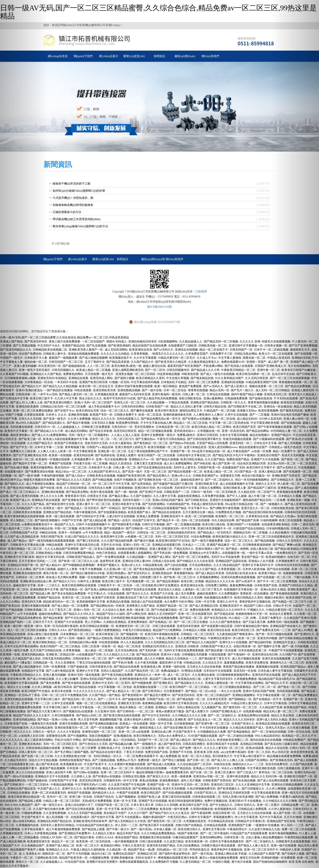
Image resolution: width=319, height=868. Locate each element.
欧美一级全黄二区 (138, 610)
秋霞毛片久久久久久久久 (168, 354)
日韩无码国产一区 (241, 350)
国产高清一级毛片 (55, 419)
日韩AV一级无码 (201, 492)
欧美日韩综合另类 (87, 411)
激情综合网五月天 (191, 411)
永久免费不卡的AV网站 (179, 602)
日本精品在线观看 (215, 825)
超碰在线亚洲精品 (189, 496)
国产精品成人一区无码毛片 (82, 508)
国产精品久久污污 (64, 581)
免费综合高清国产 (124, 854)
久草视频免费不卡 (83, 459)
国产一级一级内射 (126, 492)
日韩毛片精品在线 (215, 407)
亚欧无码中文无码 (96, 443)
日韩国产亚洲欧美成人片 (271, 366)
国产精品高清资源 (118, 362)
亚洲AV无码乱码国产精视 (259, 691)
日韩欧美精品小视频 (49, 553)
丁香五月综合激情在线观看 (94, 663)
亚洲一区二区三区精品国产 (214, 695)
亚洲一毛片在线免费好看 (111, 459)
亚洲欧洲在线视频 (53, 492)
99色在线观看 (83, 390)
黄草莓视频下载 (75, 447)
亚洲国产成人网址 (159, 557)
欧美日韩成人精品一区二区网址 (212, 427)
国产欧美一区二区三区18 (179, 577)
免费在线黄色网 (200, 610)
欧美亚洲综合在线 (192, 585)
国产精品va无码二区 (89, 715)
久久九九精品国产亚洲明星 (62, 549)
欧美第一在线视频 (60, 455)
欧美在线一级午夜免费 (174, 809)
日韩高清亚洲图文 (194, 744)
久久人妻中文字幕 (165, 496)
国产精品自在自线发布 (167, 512)
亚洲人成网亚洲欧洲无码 (128, 370)
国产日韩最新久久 (253, 789)
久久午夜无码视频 (146, 663)
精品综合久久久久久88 (220, 581)
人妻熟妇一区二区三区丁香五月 (202, 589)
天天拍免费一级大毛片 (99, 374)
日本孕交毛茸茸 (217, 699)
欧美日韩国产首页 (245, 427)
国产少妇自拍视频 (176, 565)
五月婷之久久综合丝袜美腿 (204, 667)
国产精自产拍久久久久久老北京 (169, 813)
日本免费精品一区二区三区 (77, 634)
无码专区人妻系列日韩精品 (57, 825)
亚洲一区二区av (168, 748)
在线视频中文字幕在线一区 (241, 589)
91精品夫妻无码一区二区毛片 (177, 358)
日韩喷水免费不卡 (126, 415)
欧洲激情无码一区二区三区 (133, 626)
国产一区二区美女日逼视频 (97, 549)
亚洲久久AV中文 (227, 602)
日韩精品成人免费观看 (252, 809)
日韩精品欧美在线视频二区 (50, 350)
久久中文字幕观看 (145, 358)
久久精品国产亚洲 (271, 707)
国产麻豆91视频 (144, 541)
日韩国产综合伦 (104, 797)
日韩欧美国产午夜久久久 (216, 646)
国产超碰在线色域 (261, 398)
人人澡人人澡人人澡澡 (125, 435)
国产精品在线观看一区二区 (185, 472)
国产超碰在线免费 (134, 699)
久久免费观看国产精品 (192, 638)
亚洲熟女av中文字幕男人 (205, 553)
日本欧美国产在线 (266, 585)
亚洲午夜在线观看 (238, 776)
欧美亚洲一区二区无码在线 (93, 841)
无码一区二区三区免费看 (204, 382)
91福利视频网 (269, 520)
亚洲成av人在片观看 (261, 561)
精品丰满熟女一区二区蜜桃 (137, 707)
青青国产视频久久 (108, 565)
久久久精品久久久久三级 (119, 655)
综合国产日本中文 (144, 520)
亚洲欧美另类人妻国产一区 (86, 350)
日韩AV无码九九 (245, 805)
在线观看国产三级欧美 (182, 346)
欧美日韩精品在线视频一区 (97, 626)
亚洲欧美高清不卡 (172, 516)
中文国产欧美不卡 (184, 732)
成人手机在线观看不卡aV (104, 407)
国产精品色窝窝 (53, 618)
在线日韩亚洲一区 (245, 646)
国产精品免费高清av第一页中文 (161, 419)
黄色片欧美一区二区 (56, 573)
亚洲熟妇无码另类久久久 (158, 646)
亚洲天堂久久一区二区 (255, 508)
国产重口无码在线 (88, 541)
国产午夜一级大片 (118, 829)
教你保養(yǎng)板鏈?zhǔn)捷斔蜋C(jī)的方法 (80, 226)
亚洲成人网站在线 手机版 (231, 854)
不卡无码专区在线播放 (214, 728)
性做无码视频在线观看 (237, 439)
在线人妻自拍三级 (262, 549)
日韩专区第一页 (234, 837)
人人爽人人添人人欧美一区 (55, 451)
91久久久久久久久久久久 (89, 691)
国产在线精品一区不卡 (267, 699)
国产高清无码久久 (139, 573)
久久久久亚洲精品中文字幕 (253, 785)
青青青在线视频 (198, 390)
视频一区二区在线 (224, 419)
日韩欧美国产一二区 (177, 492)
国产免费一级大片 (191, 748)
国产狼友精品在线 (202, 378)
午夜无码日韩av (177, 817)
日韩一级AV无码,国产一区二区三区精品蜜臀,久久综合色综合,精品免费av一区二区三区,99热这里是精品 (158, 12)
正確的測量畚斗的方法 (67, 212)
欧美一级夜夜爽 (181, 776)
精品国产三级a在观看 (163, 679)
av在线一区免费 (261, 451)
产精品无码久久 (184, 549)
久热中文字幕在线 (82, 707)
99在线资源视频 (109, 642)
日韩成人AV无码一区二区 (56, 837)
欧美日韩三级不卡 (114, 581)
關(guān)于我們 (83, 56)
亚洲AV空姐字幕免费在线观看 (134, 386)
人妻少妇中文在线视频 (121, 516)
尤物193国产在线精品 (189, 825)
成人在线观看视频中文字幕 (237, 484)
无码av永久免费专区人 (172, 736)
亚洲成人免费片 (127, 455)
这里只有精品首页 (195, 447)
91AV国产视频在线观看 (203, 736)
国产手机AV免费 (123, 663)
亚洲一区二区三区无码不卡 (118, 772)
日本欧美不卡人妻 (100, 468)
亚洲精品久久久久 (57, 850)
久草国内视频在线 (202, 809)
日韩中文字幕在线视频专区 (227, 841)
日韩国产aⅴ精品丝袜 (100, 447)
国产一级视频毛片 (145, 744)
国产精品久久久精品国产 (202, 642)
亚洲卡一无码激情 (70, 533)
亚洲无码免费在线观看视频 (238, 577)
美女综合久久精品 (169, 589)
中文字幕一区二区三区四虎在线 (229, 423)
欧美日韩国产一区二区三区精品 (60, 646)
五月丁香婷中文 (95, 362)
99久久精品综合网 (223, 520)
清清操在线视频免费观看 (83, 354)
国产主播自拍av (145, 439)
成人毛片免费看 (185, 594)
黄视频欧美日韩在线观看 (155, 837)
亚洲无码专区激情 (188, 626)
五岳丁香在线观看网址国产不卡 (148, 451)
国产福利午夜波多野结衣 (175, 854)
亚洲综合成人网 (161, 732)
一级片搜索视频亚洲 (125, 841)
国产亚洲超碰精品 (239, 732)
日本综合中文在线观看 (218, 671)
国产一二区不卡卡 (109, 699)
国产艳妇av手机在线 (182, 443)
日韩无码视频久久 (63, 370)
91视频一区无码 (119, 382)
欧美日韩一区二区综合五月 (96, 386)
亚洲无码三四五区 (222, 785)
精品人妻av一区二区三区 (118, 768)
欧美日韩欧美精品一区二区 (50, 642)
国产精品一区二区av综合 (201, 691)
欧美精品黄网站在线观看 (254, 715)
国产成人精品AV (51, 565)
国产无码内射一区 (151, 650)
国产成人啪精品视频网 (93, 358)
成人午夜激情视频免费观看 (63, 829)
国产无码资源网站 (154, 504)
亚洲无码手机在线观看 (266, 675)
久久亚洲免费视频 (55, 813)
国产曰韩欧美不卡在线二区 (245, 407)
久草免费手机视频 (213, 496)
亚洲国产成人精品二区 (60, 846)
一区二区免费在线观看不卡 (141, 756)
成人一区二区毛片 (179, 675)
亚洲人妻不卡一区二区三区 (93, 504)
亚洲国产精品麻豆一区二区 (224, 545)
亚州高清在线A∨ (185, 431)
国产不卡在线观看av (128, 817)
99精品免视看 (55, 545)
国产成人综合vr (75, 476)
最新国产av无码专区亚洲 (135, 394)
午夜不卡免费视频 (91, 569)
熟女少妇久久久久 (91, 398)
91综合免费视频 (201, 537)
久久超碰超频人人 (52, 862)
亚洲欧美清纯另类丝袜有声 (90, 821)
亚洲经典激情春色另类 (177, 415)
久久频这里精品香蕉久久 (204, 362)
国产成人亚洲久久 (236, 386)
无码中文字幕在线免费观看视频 (184, 650)
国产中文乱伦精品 (76, 618)
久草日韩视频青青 (63, 715)
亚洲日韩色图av (116, 573)
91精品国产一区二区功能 (220, 411)
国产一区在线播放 (102, 728)
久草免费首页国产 (197, 354)
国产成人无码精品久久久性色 (127, 821)
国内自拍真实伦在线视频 (266, 740)
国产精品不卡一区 (168, 520)
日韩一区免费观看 (55, 667)
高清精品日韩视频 (251, 744)
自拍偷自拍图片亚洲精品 (132, 549)
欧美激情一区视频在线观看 (53, 459)
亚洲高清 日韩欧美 (187, 646)
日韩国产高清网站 (257, 760)
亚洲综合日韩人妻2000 (137, 561)
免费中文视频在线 (216, 801)
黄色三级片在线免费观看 (64, 342)
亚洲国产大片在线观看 (265, 459)
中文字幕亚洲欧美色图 (265, 423)
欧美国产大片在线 (162, 594)
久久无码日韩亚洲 (257, 378)
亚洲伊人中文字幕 (88, 671)
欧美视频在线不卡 (121, 358)
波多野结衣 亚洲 (110, 561)
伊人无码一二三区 (126, 825)
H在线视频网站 (168, 342)
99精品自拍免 (48, 533)
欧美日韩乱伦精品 (192, 459)
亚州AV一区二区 (57, 797)
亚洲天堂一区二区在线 (76, 598)
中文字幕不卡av (198, 508)
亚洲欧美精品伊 (162, 573)
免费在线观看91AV (233, 362)
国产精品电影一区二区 (191, 699)
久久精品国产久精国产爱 (264, 854)
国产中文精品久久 (221, 805)
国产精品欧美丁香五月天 (214, 659)
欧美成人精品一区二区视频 (93, 370)
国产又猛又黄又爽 (254, 622)
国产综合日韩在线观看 (80, 809)
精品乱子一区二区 (63, 841)
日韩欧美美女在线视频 (101, 476)
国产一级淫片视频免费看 (207, 541)
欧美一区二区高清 (150, 415)
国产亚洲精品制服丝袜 (104, 724)
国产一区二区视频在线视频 (184, 524)
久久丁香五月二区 (60, 610)
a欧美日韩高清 (63, 687)
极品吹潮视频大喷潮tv (150, 772)
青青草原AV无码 (75, 496)
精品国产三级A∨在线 (258, 606)
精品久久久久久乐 (104, 419)
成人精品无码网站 (76, 431)
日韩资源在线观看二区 (206, 797)
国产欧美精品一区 (72, 589)
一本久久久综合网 (230, 691)
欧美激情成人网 (151, 667)
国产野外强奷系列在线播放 (104, 500)
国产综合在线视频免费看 (162, 618)
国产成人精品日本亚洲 (210, 573)
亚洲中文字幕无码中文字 (258, 565)
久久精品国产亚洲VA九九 (104, 472)
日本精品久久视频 (194, 630)
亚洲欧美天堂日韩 (129, 703)
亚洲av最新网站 (213, 398)
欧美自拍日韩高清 (119, 789)
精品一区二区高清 (129, 646)
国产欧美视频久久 (229, 789)
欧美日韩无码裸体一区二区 (253, 374)
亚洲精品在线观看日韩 (166, 545)
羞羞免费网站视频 (241, 585)
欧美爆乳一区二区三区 (230, 516)
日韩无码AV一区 (122, 427)
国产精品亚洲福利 (168, 581)
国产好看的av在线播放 (196, 419)
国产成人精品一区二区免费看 (70, 606)
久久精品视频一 (157, 402)
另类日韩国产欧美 (52, 537)
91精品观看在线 (153, 565)
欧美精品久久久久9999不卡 (229, 610)
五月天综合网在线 (126, 650)
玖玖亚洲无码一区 (50, 366)
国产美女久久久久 (138, 594)
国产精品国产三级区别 (262, 488)
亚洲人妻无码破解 (55, 675)
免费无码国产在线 (156, 752)
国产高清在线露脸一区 (137, 508)
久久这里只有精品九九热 (264, 829)
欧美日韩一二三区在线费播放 (140, 809)
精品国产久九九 (64, 524)
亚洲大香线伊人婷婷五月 (131, 447)
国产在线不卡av (64, 411)
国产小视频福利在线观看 (269, 439)
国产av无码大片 (163, 350)
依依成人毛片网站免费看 (62, 577)
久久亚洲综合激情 (203, 675)
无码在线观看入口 (128, 419)
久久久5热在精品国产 (227, 565)
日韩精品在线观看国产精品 (169, 508)
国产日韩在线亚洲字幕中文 (204, 439)
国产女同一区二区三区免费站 (191, 557)
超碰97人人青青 (67, 569)
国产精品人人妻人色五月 (253, 846)
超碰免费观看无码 (177, 772)
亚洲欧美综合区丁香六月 (132, 598)
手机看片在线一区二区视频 (91, 463)
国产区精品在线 (224, 614)
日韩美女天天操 (97, 496)
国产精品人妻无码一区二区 (76, 394)
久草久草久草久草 (142, 805)
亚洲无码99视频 (267, 638)
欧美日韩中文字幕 (91, 529)
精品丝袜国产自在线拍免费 (150, 346)
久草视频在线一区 (209, 431)
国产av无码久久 (213, 386)
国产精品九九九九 (204, 740)
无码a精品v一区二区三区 (172, 850)
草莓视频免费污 (223, 817)
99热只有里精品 (106, 553)
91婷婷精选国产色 (178, 504)
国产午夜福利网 (201, 813)
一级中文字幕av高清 (259, 553)
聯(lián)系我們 (210, 56)
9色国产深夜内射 (188, 833)
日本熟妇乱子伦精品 (174, 382)
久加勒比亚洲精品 (115, 622)
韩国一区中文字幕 (161, 724)
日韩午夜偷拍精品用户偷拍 (251, 626)
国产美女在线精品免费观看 (69, 594)
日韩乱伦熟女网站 (246, 354)
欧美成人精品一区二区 (218, 472)
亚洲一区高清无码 (233, 431)
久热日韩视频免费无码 (201, 789)
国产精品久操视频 (167, 459)
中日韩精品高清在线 (221, 821)
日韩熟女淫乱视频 (134, 776)
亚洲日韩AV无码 (145, 488)
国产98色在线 (202, 463)
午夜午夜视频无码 (85, 512)
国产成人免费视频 (267, 797)
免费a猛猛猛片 (170, 671)
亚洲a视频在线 (123, 736)
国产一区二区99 (155, 370)
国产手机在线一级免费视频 (171, 553)
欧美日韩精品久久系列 (150, 378)
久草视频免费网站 (208, 577)
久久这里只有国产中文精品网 (127, 785)
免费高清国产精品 (238, 459)
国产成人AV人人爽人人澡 (227, 760)
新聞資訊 (159, 56)
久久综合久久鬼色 (114, 610)
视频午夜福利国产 (154, 817)
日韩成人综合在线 (164, 561)
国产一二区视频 (259, 415)
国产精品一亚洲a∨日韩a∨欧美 (57, 720)
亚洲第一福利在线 (174, 667)
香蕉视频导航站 (184, 573)
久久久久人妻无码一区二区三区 (224, 748)
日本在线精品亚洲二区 (252, 650)
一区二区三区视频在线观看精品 (232, 687)
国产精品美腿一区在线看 (221, 650)
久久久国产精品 (215, 459)
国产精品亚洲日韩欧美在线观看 (263, 512)
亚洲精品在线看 (78, 378)
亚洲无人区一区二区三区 (130, 402)
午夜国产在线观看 (128, 793)
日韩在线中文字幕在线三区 (194, 455)
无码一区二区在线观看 (196, 520)
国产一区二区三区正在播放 (191, 622)
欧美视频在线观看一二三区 (151, 687)
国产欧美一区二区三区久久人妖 (78, 561)
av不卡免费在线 (93, 533)
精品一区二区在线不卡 (214, 350)
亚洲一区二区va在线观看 (134, 732)
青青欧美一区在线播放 (254, 594)
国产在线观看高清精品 (112, 512)
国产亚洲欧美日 (163, 683)
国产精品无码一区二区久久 (79, 699)
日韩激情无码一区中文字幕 (179, 529)
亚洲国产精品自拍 (73, 346)
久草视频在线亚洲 (106, 394)
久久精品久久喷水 (104, 833)
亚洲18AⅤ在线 (170, 655)
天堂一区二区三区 (155, 472)
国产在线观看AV (114, 529)
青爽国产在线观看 (60, 463)
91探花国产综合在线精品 (249, 529)
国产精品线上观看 (93, 829)
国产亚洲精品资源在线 (147, 789)
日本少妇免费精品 (188, 846)
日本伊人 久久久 (56, 415)
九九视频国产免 (211, 707)
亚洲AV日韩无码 (207, 435)
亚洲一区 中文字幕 (125, 801)
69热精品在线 (192, 663)
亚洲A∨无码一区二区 (137, 545)
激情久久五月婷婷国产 (162, 614)
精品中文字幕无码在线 (50, 557)
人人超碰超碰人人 (69, 427)
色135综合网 (165, 488)
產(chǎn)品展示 (109, 56)
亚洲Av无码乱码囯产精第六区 (99, 679)
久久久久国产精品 (205, 569)
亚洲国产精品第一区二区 (172, 606)
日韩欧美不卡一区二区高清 (115, 585)
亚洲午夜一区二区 (269, 370)
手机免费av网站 (213, 366)
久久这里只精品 (174, 841)
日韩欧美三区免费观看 (96, 427)
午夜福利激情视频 (53, 476)
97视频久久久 (256, 610)
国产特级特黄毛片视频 (126, 524)
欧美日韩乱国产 (151, 793)
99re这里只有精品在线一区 (209, 451)
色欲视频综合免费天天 (218, 598)
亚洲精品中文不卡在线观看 (52, 776)
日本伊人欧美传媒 (254, 569)
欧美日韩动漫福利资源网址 (186, 801)
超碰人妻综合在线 (154, 366)
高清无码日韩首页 (125, 431)
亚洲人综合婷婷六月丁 (79, 805)
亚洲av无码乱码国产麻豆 (168, 500)
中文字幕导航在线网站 (249, 683)
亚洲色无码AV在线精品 (52, 378)
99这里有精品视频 (168, 374)
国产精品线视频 (265, 541)
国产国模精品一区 (240, 699)
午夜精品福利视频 (62, 785)
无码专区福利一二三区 (137, 500)
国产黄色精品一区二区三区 (151, 443)
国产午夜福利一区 (239, 655)
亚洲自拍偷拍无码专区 (143, 342)
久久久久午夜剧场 (69, 732)
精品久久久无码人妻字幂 (186, 407)
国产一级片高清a (141, 829)
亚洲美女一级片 (53, 508)
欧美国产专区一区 (101, 415)
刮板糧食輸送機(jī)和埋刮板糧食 (73, 205)
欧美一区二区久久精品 (197, 756)
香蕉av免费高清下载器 (170, 711)
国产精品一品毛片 (119, 520)
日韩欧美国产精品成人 (81, 557)
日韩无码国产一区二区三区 (66, 362)
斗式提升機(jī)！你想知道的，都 (73, 198)
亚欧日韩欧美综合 (190, 398)
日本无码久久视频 (103, 423)
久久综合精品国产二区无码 (195, 764)
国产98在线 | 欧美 (51, 488)
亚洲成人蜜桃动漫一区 (219, 683)
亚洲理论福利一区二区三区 (99, 732)
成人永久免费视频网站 (178, 463)
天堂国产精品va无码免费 (212, 443)
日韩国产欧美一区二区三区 (112, 805)
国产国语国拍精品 (80, 630)
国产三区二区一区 (265, 687)
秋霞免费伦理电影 (127, 423)
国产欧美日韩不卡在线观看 (156, 825)
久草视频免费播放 (245, 679)
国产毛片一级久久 (242, 390)
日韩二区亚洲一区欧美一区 (99, 646)
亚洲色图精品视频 (129, 390)
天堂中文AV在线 (111, 545)
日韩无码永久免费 (100, 488)
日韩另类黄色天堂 (101, 667)
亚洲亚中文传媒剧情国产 (225, 500)
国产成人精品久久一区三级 (123, 691)
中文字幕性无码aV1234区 (91, 785)
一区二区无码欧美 (225, 492)
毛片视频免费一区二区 (141, 581)
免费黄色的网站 (73, 374)
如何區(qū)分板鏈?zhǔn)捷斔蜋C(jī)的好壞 (79, 191)
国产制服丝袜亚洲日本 (164, 598)
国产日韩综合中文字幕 (91, 516)
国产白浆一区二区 (202, 772)
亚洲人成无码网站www (223, 447)
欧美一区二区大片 (88, 846)
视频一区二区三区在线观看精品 (96, 703)
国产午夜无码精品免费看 (117, 675)
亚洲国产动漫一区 (158, 785)
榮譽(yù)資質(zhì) (134, 56)
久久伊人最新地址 (121, 443)
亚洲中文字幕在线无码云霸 (82, 545)
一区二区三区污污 (122, 439)
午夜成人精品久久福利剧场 (88, 850)
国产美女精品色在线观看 (149, 569)
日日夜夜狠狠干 (174, 691)
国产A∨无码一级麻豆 (72, 638)
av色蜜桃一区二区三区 (139, 537)
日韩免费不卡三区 (221, 354)
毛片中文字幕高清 (271, 817)
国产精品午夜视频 (78, 423)
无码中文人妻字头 (185, 468)
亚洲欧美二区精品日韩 (60, 655)
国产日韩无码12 (152, 691)
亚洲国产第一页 (180, 451)
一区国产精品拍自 (180, 768)
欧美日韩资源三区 (107, 634)
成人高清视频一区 (57, 817)
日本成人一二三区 (194, 545)
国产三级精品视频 (104, 760)
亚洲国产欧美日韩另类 (93, 382)
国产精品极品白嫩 (121, 744)
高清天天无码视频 (174, 789)
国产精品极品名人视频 (123, 577)
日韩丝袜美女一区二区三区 (90, 659)
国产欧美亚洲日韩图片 (58, 402)
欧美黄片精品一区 (270, 573)
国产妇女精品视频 (244, 781)
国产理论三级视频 (174, 760)
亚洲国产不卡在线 (181, 752)
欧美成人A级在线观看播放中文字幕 (66, 439)
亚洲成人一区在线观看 (134, 724)
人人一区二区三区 (98, 366)
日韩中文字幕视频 (153, 524)
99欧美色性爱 (190, 374)
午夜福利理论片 (237, 829)
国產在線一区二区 (254, 358)
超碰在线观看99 (207, 594)
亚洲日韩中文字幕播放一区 (246, 346)
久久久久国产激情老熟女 (225, 622)
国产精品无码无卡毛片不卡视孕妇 (234, 455)
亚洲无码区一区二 (241, 443)
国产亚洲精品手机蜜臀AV (75, 833)
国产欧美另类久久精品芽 (171, 362)
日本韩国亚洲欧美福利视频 (128, 618)
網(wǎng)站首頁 (58, 56)
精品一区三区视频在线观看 (155, 431)
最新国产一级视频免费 (63, 358)
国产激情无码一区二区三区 (240, 707)
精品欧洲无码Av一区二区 (59, 602)
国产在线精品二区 (161, 622)
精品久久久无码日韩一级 (267, 776)
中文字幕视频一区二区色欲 (115, 687)
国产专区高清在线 (215, 618)
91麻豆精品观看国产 (185, 837)
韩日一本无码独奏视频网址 (252, 480)
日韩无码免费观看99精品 (79, 553)
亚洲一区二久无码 (259, 752)
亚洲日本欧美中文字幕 (126, 504)
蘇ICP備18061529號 (159, 307)
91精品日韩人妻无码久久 (247, 703)
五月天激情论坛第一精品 (198, 512)
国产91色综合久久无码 (93, 744)
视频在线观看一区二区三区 (266, 386)
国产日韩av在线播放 (86, 772)
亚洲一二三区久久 (49, 585)
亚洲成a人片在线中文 (206, 768)
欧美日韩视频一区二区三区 (165, 447)
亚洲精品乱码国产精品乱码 (54, 821)
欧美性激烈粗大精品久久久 (230, 537)
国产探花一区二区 (191, 618)
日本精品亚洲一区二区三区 (173, 427)
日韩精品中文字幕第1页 (250, 821)
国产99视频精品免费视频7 (79, 565)
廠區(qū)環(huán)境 (153, 259)
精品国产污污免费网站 (167, 630)
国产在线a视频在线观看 (177, 793)
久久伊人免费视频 (79, 419)
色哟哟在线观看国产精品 (75, 760)
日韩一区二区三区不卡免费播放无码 (64, 695)
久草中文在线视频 (236, 415)
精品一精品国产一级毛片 (120, 533)
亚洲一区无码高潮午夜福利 (61, 626)
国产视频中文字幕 (269, 646)
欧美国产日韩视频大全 (69, 443)
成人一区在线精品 (124, 740)
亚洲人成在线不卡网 (59, 772)
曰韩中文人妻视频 (89, 581)
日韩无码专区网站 (133, 407)
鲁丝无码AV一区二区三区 (71, 468)
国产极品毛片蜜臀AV (157, 695)
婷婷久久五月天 (266, 484)
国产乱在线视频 (96, 346)
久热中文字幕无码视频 (234, 435)
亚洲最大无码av (247, 411)
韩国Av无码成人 (117, 342)
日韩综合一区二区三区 (151, 533)
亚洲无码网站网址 (211, 837)
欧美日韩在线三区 (243, 630)
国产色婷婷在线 (105, 455)
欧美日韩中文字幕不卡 (261, 468)
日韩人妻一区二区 (194, 394)
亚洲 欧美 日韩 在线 (206, 752)
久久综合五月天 (212, 663)
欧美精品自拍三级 (189, 679)
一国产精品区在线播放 (58, 390)
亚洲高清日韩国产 (269, 455)
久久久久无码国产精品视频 (85, 813)
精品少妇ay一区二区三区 (71, 472)
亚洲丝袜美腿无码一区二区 (72, 728)
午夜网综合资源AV (219, 638)
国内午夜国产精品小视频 (247, 394)
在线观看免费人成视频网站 (135, 553)
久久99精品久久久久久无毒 (189, 715)
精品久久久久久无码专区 (239, 720)
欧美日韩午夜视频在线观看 (162, 634)
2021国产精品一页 (246, 472)
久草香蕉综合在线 (257, 516)
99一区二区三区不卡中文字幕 (111, 484)
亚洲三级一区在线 (81, 797)
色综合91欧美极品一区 (256, 476)
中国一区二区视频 (66, 529)
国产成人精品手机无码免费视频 (157, 398)
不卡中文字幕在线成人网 (156, 423)
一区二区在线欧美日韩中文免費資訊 (156, 585)
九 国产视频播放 (126, 797)
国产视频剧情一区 (132, 634)
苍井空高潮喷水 (144, 427)
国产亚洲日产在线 (151, 492)
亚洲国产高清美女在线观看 (139, 589)
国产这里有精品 (141, 484)
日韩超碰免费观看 (236, 398)
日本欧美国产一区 (157, 407)
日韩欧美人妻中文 (55, 354)
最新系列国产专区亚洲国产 (185, 366)
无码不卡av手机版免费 (225, 557)
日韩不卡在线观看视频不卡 (93, 524)
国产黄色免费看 (50, 683)
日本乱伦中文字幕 (265, 443)
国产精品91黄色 (84, 837)
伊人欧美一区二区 (244, 638)
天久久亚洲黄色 (65, 663)
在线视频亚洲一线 (234, 553)
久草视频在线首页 (195, 821)
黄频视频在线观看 (267, 667)
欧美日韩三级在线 (214, 524)
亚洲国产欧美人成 (149, 797)
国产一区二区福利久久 (219, 480)
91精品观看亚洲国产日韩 (261, 382)
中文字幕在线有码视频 (145, 382)
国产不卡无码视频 (78, 854)
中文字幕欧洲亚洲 (85, 451)
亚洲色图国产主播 (240, 825)
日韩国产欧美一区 (209, 468)
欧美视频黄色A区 (71, 764)
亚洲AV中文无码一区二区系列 (111, 683)
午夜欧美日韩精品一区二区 (238, 370)
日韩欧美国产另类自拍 (217, 781)
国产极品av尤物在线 (100, 638)
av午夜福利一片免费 (179, 569)
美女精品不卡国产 (115, 813)
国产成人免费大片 (197, 711)
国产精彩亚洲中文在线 (60, 504)
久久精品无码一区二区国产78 (257, 492)
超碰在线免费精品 (50, 614)
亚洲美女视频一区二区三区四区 (135, 374)
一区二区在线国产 (93, 342)
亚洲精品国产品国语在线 (231, 561)
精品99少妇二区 (101, 854)
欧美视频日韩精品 (95, 789)
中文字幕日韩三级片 (56, 707)
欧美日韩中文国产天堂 (194, 805)
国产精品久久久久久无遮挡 (74, 480)
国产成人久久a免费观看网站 (49, 435)
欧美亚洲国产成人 (139, 512)
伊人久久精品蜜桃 (132, 642)
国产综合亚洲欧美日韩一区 (181, 728)
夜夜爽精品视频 (152, 703)
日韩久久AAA (58, 630)
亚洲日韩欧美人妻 (235, 488)
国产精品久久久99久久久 (79, 614)
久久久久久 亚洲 (250, 342)
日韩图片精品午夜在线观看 (219, 846)
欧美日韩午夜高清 (166, 411)
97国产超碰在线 (78, 667)
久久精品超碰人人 (191, 342)
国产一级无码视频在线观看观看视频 (52, 541)
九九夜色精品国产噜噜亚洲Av (235, 634)
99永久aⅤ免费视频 (233, 768)
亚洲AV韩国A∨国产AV (210, 549)
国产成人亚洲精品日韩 (204, 606)
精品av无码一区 (219, 390)
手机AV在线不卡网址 (68, 740)
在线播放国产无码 (234, 468)
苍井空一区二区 (99, 439)
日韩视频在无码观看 (194, 655)
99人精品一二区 (239, 618)
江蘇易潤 (201, 292)
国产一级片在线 (152, 390)
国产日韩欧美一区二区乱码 (143, 529)
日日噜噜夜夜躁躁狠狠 (257, 545)
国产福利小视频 (125, 378)
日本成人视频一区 (165, 829)
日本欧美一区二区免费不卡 (139, 748)
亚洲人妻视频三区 (161, 549)
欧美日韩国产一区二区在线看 (157, 455)
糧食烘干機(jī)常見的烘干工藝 (72, 184)
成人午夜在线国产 (238, 451)
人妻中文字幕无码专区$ (217, 679)
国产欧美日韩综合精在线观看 (122, 715)
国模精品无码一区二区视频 (250, 533)
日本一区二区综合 (175, 390)
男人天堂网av (93, 622)
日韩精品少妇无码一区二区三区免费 (63, 407)
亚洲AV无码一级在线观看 (84, 675)
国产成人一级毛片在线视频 (217, 374)
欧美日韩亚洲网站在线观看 (79, 585)
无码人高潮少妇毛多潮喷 (238, 797)
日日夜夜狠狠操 (123, 488)
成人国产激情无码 (169, 744)
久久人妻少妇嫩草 (67, 679)
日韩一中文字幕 (205, 602)
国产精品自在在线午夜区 (106, 752)
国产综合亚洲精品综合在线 (155, 468)
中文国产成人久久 (49, 789)
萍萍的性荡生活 (199, 850)
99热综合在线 (222, 764)
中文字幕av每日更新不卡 (250, 756)
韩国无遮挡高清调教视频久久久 (134, 638)
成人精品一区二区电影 (99, 650)
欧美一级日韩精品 (166, 386)
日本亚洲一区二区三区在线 (84, 768)
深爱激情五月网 (230, 476)
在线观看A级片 (80, 817)
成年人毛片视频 (191, 781)
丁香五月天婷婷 (133, 752)
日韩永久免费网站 (210, 488)
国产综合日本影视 (101, 431)
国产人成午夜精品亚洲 (60, 671)
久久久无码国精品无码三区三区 (165, 642)
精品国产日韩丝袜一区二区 (74, 484)
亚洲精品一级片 (165, 707)
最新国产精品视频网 (52, 768)
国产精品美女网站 (77, 492)
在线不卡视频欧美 (125, 480)
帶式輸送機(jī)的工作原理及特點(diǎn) (76, 219)
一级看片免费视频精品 (107, 630)
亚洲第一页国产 (256, 362)
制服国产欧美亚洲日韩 (131, 476)
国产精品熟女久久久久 (189, 683)
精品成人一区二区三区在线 (190, 423)
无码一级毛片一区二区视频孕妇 (89, 435)
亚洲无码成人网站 (101, 378)
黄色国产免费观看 (190, 386)
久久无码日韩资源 (75, 488)
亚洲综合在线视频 (186, 350)
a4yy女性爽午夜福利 (233, 752)
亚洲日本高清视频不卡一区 (214, 529)
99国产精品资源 (99, 618)
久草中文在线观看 (63, 703)
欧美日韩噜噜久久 (145, 736)
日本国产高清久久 (243, 724)
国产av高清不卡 (246, 581)
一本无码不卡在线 (66, 382)
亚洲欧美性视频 (78, 415)
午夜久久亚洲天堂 (134, 846)
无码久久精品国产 (112, 671)
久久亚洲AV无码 (105, 711)
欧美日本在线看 (62, 691)
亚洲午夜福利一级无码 (166, 394)
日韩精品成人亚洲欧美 (172, 720)
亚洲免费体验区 (138, 622)
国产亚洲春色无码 (73, 500)
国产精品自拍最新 (85, 687)
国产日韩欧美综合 (197, 500)
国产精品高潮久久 (54, 423)
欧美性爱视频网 (268, 411)
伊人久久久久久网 (52, 496)
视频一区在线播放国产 (93, 577)
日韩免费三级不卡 (151, 577)
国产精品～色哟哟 (237, 549)
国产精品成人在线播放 (161, 764)
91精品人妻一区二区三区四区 (62, 801)
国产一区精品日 (111, 508)
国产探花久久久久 (158, 776)
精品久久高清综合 (121, 463)
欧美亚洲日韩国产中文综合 (173, 541)
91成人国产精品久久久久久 (82, 537)
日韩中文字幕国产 (200, 817)
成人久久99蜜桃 (154, 659)
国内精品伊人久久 (104, 793)
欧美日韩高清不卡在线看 (223, 744)
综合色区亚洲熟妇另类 (251, 463)
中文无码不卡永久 (49, 346)
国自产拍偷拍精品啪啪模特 (270, 862)
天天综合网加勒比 (200, 565)
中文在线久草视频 (178, 378)
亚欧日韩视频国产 (101, 736)
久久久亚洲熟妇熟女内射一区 (73, 756)
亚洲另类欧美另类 (104, 390)
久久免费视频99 (228, 594)
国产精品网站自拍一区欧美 (108, 606)
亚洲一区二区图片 (268, 805)
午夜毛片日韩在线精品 (171, 439)
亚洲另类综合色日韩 (265, 655)
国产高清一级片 (132, 472)
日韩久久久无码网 (191, 598)
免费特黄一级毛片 (149, 760)
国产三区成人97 (247, 772)
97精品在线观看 (179, 402)
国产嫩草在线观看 (142, 411)
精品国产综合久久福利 (111, 614)
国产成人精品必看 (95, 520)
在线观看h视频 (252, 711)
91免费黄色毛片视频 (228, 512)
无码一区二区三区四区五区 (172, 537)
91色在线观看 (116, 594)
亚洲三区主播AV (225, 772)
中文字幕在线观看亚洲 (266, 793)
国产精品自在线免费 (127, 667)
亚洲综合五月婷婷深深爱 (234, 793)
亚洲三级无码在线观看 (176, 797)
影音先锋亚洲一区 (197, 841)
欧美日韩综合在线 (219, 630)
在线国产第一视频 (126, 728)
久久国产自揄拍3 (141, 496)
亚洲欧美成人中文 (109, 748)
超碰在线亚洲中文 (192, 480)
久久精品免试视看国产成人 (247, 728)
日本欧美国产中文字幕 (63, 781)
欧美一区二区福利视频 (200, 516)
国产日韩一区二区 (198, 760)
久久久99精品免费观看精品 (158, 833)
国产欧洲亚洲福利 (119, 346)
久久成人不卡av (207, 358)
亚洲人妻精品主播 (270, 472)
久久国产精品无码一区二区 (142, 671)
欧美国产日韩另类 (104, 598)
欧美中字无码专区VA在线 (120, 398)
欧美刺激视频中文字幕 (91, 602)
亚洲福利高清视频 (233, 382)
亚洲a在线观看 (255, 748)
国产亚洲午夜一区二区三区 (213, 724)
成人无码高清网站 (116, 350)
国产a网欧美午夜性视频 (225, 508)
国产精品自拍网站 (258, 431)
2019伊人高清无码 (270, 419)
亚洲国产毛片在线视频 (153, 801)
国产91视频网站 (78, 736)
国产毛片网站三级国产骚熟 (72, 752)
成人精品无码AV (247, 419)
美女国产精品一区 (253, 557)
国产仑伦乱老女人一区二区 (205, 720)
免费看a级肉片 (186, 435)
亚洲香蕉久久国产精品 (141, 606)
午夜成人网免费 (166, 638)
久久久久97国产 (138, 813)
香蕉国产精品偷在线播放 (239, 667)
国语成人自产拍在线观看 (147, 602)
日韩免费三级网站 (217, 585)
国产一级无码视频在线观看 (126, 659)
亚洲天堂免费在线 (257, 663)
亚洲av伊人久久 (181, 476)
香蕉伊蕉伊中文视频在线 (255, 602)
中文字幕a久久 (97, 594)
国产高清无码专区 (184, 695)
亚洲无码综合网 (83, 455)
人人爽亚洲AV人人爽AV (208, 415)
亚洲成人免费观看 (148, 516)
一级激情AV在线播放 (266, 825)
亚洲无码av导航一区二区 (209, 776)
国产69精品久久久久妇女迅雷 (195, 561)
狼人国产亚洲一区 (224, 463)
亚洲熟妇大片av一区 (141, 459)
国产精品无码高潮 (148, 655)
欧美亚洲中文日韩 (112, 537)
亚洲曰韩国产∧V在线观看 (243, 524)
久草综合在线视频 (218, 394)
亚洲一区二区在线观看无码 (195, 614)
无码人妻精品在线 (188, 707)
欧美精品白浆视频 (118, 602)
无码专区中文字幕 (186, 488)
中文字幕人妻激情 (230, 358)
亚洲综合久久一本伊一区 (150, 675)
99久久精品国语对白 (268, 736)
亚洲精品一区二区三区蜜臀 (79, 748)
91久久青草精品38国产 (229, 378)
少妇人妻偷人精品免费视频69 (264, 837)
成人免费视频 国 (170, 756)
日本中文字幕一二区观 (49, 447)
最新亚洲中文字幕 (171, 663)
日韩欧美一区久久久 (233, 402)
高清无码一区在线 (245, 671)
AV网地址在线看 (191, 671)
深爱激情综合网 (56, 736)
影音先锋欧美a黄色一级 (126, 366)
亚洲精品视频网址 (244, 695)
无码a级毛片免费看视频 (97, 801)
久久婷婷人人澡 (81, 776)
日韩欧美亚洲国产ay (206, 476)
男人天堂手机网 (88, 720)
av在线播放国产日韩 (89, 655)
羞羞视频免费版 (234, 663)
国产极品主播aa (119, 496)
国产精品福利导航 (260, 642)
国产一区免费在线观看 (111, 557)
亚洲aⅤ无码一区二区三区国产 (93, 402)
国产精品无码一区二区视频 (221, 342)
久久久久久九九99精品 (115, 354)
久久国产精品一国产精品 (105, 695)
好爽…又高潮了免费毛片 (266, 618)
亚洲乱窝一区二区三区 (112, 451)
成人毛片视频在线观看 (246, 659)
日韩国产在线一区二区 (161, 699)
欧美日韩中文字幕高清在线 (181, 703)
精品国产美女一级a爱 (141, 850)
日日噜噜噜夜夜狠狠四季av (233, 675)
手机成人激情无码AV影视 (207, 504)
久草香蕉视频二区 (229, 569)
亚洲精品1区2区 (147, 854)
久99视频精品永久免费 (212, 732)
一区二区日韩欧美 (106, 707)
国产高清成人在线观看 (239, 366)
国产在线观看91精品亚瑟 (217, 626)
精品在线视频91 (260, 435)
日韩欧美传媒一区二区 (213, 346)
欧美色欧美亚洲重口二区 (233, 740)
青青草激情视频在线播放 (263, 402)
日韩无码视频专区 (178, 370)
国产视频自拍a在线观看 (78, 711)
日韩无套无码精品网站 (57, 659)
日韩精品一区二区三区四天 (198, 634)
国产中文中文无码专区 (156, 715)
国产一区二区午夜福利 (214, 833)
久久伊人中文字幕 (66, 398)
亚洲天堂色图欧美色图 (73, 724)
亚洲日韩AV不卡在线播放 (245, 801)
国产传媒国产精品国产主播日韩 (174, 484)
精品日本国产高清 (128, 833)
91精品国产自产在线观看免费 (249, 833)
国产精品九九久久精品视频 (60, 386)
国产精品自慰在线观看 (97, 740)
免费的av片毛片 (126, 760)
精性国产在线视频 (79, 793)
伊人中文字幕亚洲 (246, 817)
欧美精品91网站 (111, 846)
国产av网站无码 (136, 614)
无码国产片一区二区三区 (153, 740)
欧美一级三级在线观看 (60, 516)
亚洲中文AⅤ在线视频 (233, 642)
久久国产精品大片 (142, 362)
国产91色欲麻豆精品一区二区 (170, 610)
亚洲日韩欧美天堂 (207, 484)
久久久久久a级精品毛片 (214, 703)
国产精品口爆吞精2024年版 (88, 573)
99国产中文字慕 (72, 520)
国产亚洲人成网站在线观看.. (103, 589)
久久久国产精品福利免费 (117, 541)
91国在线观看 (217, 655)
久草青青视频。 (141, 354)
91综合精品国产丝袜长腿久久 (95, 825)
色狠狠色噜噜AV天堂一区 (252, 614)
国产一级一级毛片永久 (49, 805)
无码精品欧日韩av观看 (83, 642)
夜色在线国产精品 (127, 837)
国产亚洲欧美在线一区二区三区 (159, 480)
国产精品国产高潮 (247, 520)
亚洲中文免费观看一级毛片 (158, 435)
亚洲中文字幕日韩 (214, 829)
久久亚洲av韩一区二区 (118, 569)
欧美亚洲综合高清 (141, 350)
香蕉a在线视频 (149, 781)
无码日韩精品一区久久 (108, 756)
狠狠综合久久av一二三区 (248, 764)
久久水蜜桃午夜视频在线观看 (127, 764)
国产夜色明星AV (132, 695)
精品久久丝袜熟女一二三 (181, 659)
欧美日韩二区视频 (192, 581)
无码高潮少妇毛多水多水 (241, 573)
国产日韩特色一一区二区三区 (135, 711)
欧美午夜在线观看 (102, 492)
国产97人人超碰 (237, 496)
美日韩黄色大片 (222, 756)
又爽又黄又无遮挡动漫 (148, 463)
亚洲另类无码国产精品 (161, 846)
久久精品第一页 (116, 850)
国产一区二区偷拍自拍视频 (269, 732)
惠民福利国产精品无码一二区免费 (264, 500)
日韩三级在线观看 (164, 626)
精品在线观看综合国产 (253, 447)
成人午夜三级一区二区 (262, 496)
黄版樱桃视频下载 (111, 720)
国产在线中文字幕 (103, 817)
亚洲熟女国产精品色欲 (205, 402)
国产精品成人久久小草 (205, 370)
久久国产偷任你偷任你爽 (49, 809)
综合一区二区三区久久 (115, 411)
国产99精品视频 (102, 480)
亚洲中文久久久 (72, 789)
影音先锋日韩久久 (189, 829)
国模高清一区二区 (54, 854)
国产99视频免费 (142, 683)
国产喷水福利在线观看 (76, 683)
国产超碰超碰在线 (74, 366)
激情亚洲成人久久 (151, 728)
